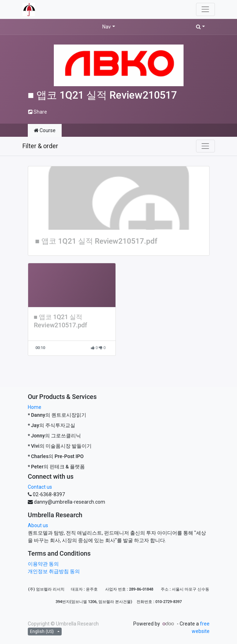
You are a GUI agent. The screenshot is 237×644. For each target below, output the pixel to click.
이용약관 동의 (43, 564)
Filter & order (40, 146)
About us (38, 525)
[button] (200, 27)
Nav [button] (107, 27)
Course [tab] (45, 130)
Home (35, 407)
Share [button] (38, 112)
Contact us (40, 487)
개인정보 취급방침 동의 (54, 571)
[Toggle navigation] (205, 146)
